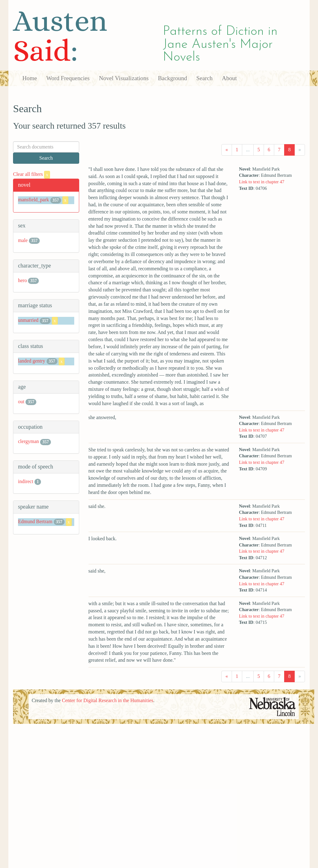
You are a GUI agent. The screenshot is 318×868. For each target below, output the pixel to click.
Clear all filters (32, 174)
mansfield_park (34, 200)
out (21, 402)
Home (30, 78)
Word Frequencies (68, 78)
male (23, 240)
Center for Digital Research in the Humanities (107, 700)
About (229, 78)
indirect (26, 481)
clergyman (28, 441)
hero (22, 280)
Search (204, 78)
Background (173, 78)
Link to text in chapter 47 (262, 182)
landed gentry (32, 361)
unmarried (28, 320)
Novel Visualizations (124, 78)
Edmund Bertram (35, 521)
